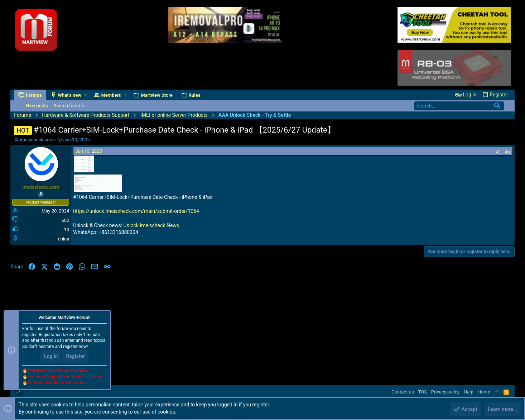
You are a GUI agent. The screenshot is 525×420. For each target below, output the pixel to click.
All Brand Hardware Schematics (58, 383)
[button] (85, 95)
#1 (508, 152)
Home (484, 392)
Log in (51, 356)
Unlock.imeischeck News (151, 225)
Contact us (403, 392)
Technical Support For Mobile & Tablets (65, 377)
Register (75, 356)
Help (469, 392)
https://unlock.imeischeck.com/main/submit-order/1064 (136, 211)
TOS (423, 392)
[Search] (459, 106)
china (64, 239)
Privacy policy (445, 392)
